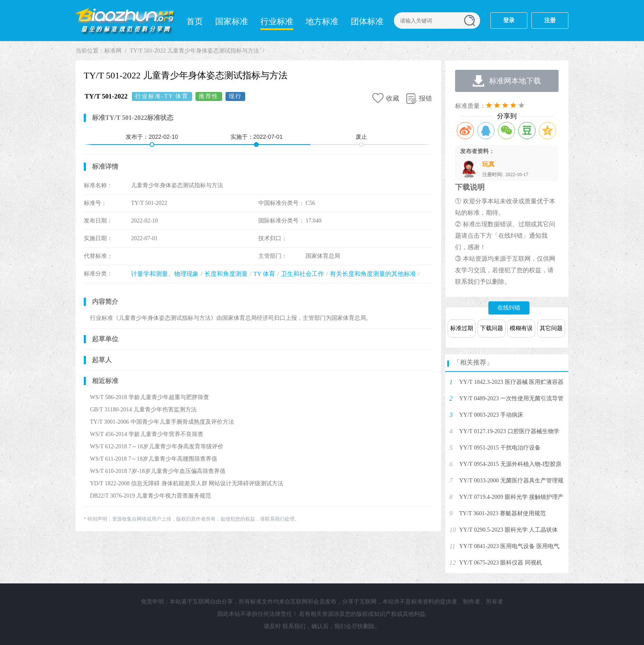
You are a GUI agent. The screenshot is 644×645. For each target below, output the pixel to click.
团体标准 (367, 21)
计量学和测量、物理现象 (165, 274)
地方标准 (322, 21)
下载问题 (492, 328)
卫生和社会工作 (302, 274)
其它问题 (551, 328)
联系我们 (294, 626)
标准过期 (462, 328)
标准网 (125, 21)
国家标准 (232, 21)
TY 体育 (264, 274)
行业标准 (277, 21)
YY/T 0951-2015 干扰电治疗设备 (500, 448)
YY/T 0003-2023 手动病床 (491, 415)
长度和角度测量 (226, 274)
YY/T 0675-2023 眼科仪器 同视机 (501, 563)
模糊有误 (521, 328)
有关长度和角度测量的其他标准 (373, 274)
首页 (195, 21)
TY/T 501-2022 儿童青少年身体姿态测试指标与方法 (195, 51)
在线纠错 (509, 308)
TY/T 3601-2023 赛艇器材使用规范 (503, 513)
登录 (509, 20)
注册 (550, 20)
